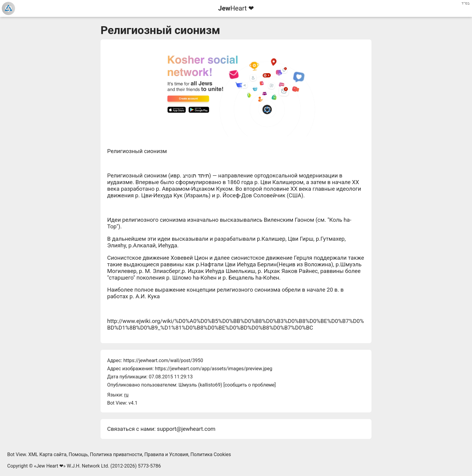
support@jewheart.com (186, 429)
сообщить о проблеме (250, 385)
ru (126, 395)
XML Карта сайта (47, 454)
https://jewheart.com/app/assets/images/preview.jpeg (213, 369)
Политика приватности (116, 454)
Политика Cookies (211, 454)
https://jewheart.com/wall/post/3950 (163, 360)
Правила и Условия (166, 454)
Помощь (78, 454)
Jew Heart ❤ (50, 466)
